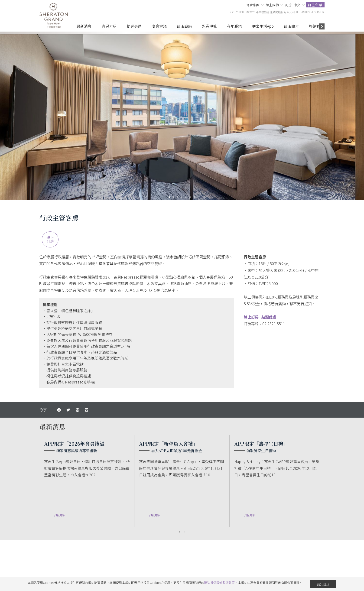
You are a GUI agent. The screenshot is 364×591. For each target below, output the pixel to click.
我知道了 (323, 584)
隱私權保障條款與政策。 (221, 583)
